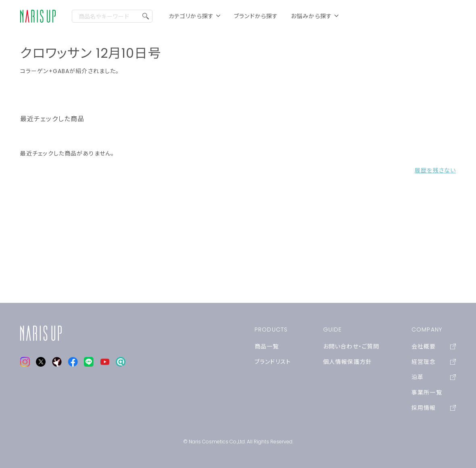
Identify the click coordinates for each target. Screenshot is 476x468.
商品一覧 (267, 346)
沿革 (434, 377)
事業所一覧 (427, 392)
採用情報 (434, 408)
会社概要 (434, 346)
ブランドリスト (273, 362)
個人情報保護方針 (348, 362)
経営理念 (434, 362)
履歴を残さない (435, 170)
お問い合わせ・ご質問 (351, 346)
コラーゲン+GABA (45, 71)
